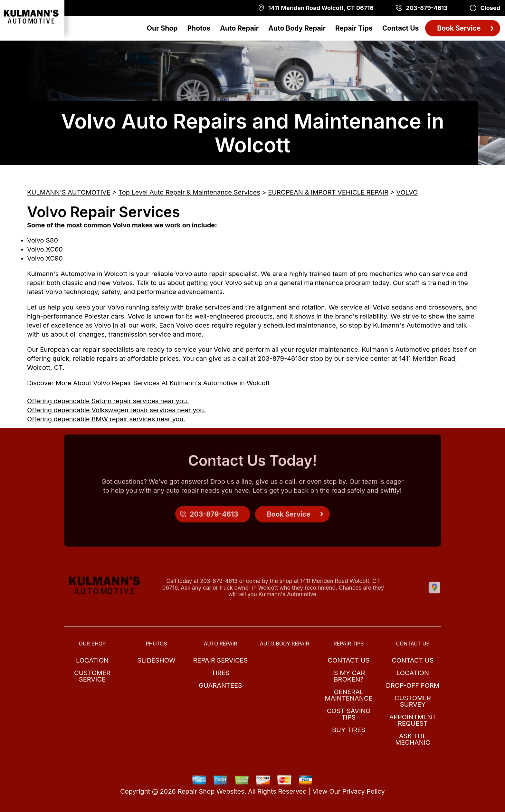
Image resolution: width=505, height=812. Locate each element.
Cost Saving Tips (349, 714)
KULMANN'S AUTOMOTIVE (69, 192)
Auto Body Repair (297, 28)
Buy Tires (349, 730)
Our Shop (162, 28)
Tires (220, 673)
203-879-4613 (280, 358)
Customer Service (92, 676)
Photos (199, 28)
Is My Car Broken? (349, 676)
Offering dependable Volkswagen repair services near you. (116, 410)
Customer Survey (413, 701)
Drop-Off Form (413, 685)
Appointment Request (413, 720)
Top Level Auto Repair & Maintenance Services (189, 192)
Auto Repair (239, 28)
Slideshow (156, 660)
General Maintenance (349, 695)
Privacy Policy (364, 791)
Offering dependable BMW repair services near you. (106, 419)
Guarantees (220, 685)
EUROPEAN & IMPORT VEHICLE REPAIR (328, 192)
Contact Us (401, 28)
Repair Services (221, 660)
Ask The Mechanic (413, 739)
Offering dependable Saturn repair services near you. (108, 401)
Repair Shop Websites (211, 791)
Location (92, 660)
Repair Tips (354, 28)
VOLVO (407, 192)
